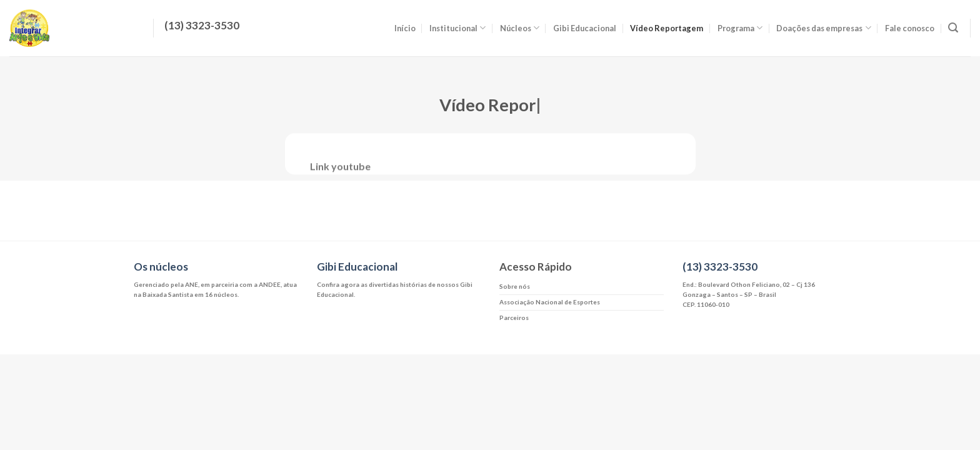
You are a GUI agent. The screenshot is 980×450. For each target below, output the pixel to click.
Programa (740, 28)
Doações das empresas (823, 28)
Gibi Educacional (585, 28)
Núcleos (520, 28)
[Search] (953, 28)
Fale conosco (910, 28)
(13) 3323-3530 (720, 267)
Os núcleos (161, 267)
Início (405, 28)
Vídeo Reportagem (667, 28)
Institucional (457, 28)
